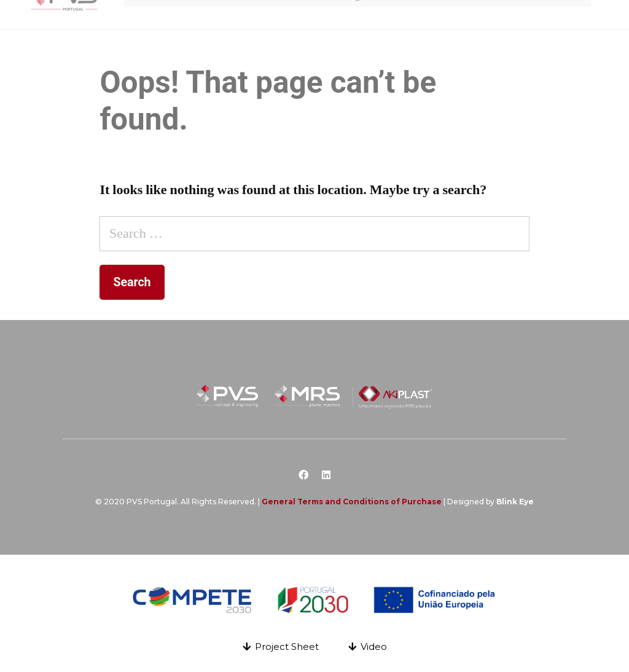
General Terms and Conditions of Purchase (352, 502)
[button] (281, 647)
